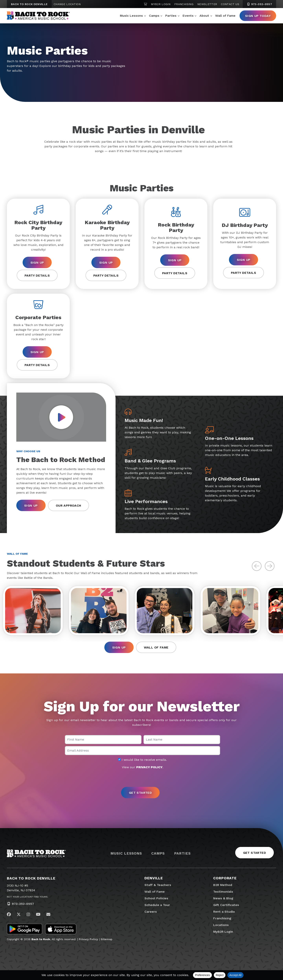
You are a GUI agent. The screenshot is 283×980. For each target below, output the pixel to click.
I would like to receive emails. (142, 760)
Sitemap (107, 939)
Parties (171, 16)
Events (188, 16)
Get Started (255, 853)
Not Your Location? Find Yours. (28, 897)
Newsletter (207, 4)
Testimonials (223, 892)
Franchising (184, 4)
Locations (221, 925)
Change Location (67, 4)
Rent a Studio (224, 912)
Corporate (225, 878)
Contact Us (230, 4)
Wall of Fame (225, 16)
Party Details (37, 275)
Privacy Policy (88, 939)
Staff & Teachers (158, 885)
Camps (154, 16)
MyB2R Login (161, 4)
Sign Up (37, 263)
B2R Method (223, 885)
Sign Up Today (258, 16)
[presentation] (141, 778)
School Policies (156, 898)
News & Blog (223, 898)
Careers (151, 912)
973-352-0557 (23, 904)
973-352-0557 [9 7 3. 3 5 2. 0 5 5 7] (259, 4)
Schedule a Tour (157, 905)
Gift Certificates (226, 905)
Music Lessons (131, 16)
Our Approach (68, 506)
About (204, 16)
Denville (154, 878)
